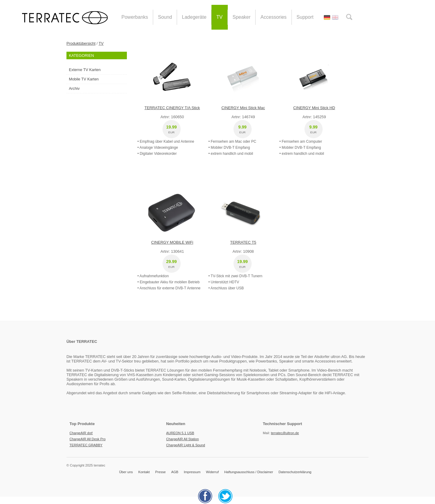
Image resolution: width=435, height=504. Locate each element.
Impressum (192, 472)
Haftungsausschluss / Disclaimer (249, 472)
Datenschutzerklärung (295, 472)
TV (101, 43)
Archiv (74, 88)
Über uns (126, 472)
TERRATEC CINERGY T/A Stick (172, 108)
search (349, 17)
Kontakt (144, 472)
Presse (161, 472)
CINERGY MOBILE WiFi (172, 242)
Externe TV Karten (85, 70)
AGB (175, 472)
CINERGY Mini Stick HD (314, 108)
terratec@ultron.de (285, 433)
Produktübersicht (81, 43)
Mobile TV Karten (84, 79)
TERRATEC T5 (243, 242)
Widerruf (212, 472)
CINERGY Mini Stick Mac (243, 108)
